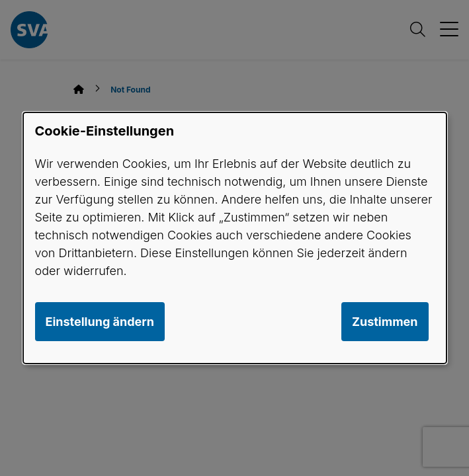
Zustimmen (385, 322)
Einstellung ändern (100, 322)
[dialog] (235, 238)
